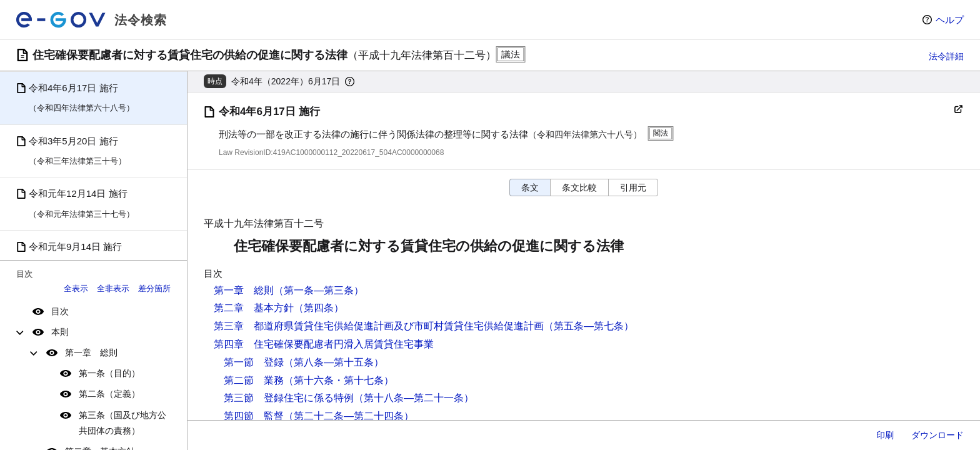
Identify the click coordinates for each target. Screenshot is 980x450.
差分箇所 (154, 288)
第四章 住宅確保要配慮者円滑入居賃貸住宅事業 (324, 344)
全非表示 (113, 288)
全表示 (76, 288)
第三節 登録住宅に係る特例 (289, 398)
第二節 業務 (254, 380)
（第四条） (319, 308)
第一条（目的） (109, 373)
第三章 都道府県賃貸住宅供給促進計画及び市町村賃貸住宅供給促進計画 (379, 326)
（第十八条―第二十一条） (414, 398)
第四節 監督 (254, 416)
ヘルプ (950, 20)
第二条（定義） (109, 394)
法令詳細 (946, 56)
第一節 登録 (254, 362)
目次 (60, 311)
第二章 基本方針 (254, 308)
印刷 (885, 435)
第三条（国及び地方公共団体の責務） (122, 423)
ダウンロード (937, 435)
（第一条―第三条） (319, 290)
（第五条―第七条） (589, 326)
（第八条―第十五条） (334, 362)
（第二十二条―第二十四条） (349, 416)
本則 (60, 332)
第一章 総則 (91, 352)
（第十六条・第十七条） (339, 380)
